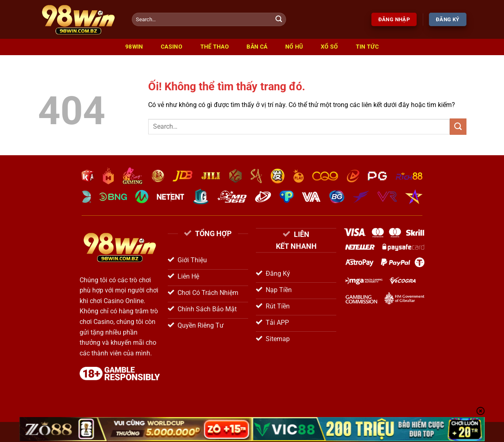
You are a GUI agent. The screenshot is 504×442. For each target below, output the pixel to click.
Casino (172, 47)
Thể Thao (215, 47)
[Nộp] (279, 20)
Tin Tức (367, 47)
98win (134, 47)
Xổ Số (329, 47)
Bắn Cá (257, 47)
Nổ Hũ (294, 47)
